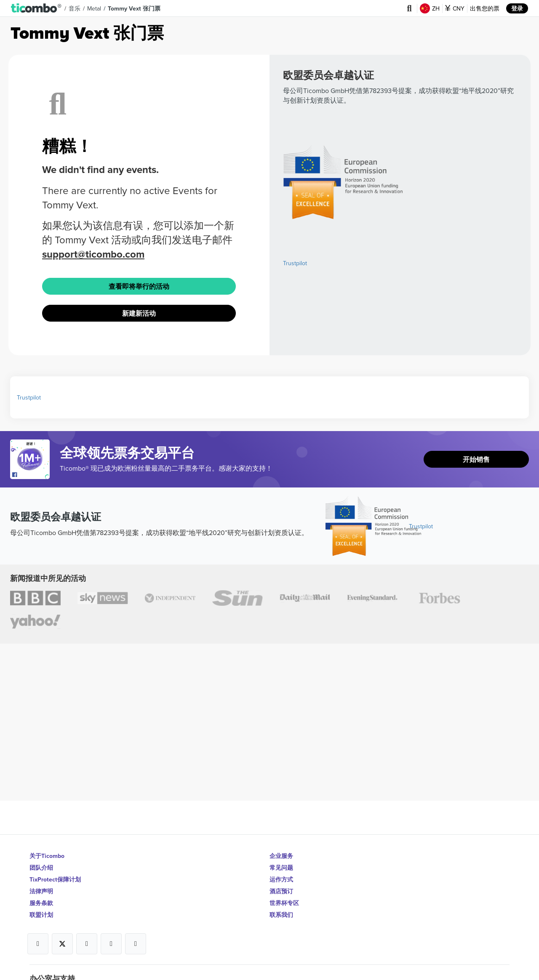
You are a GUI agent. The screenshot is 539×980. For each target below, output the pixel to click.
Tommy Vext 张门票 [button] (134, 8)
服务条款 (41, 903)
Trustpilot (295, 263)
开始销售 (476, 459)
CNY (455, 8)
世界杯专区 (284, 903)
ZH (430, 8)
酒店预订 (281, 891)
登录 (517, 8)
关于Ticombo (47, 856)
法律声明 (41, 891)
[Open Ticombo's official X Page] (62, 944)
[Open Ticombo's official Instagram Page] (87, 944)
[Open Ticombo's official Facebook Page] (31, 475)
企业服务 (281, 856)
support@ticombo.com (93, 254)
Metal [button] (94, 8)
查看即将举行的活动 (139, 286)
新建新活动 (139, 313)
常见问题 (281, 868)
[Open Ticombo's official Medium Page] (111, 944)
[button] (36, 8)
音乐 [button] (75, 8)
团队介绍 (41, 868)
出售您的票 (485, 8)
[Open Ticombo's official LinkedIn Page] (136, 944)
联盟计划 (41, 915)
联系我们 (281, 915)
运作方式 (281, 879)
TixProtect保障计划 (55, 879)
